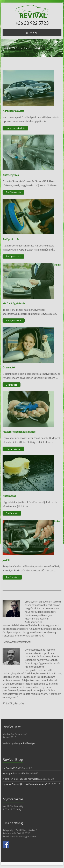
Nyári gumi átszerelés (14, 773)
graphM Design (27, 743)
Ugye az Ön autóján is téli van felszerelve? (25, 784)
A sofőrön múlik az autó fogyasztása (22, 779)
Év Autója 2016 (11, 768)
